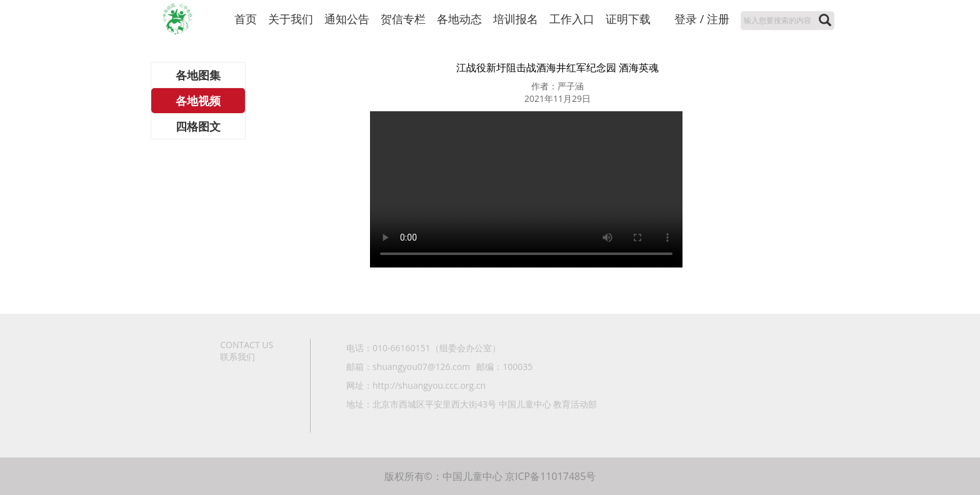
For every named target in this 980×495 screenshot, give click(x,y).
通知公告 (347, 19)
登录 (686, 19)
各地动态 (459, 19)
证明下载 (628, 19)
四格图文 (198, 126)
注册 (718, 19)
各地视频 (198, 101)
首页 (246, 19)
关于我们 (291, 19)
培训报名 (516, 19)
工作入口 (572, 19)
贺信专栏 (403, 19)
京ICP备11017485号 (550, 476)
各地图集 (198, 75)
